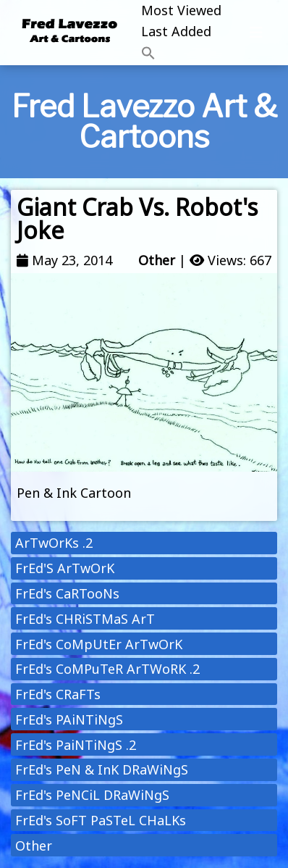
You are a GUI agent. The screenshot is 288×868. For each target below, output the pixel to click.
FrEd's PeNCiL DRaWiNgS (92, 795)
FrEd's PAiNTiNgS (69, 719)
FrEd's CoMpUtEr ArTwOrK (99, 644)
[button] (181, 54)
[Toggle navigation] (256, 33)
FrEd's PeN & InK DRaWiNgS (102, 769)
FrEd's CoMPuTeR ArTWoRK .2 (107, 669)
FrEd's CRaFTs (58, 694)
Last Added (176, 31)
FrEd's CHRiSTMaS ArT (85, 619)
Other (157, 260)
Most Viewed (181, 10)
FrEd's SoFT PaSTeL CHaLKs (101, 820)
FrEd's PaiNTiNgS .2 (76, 745)
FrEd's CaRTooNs (67, 593)
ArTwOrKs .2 (54, 543)
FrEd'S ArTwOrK (65, 568)
